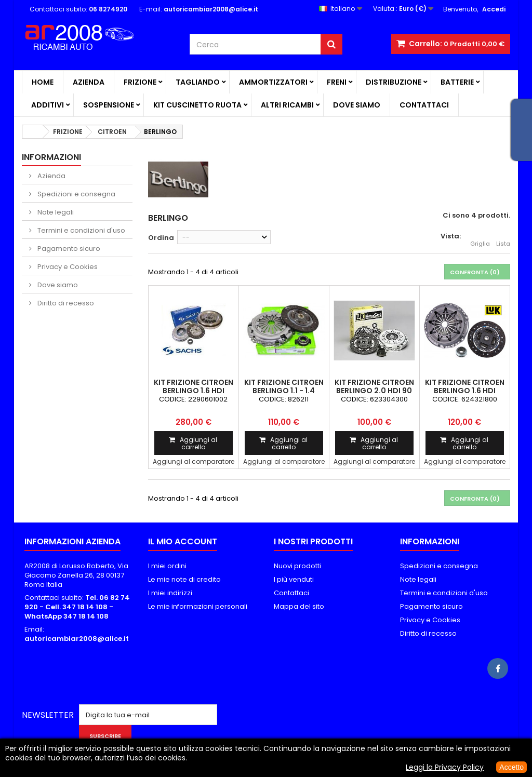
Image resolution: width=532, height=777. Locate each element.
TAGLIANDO (198, 82)
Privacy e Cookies (67, 267)
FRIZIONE (140, 82)
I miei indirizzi (170, 593)
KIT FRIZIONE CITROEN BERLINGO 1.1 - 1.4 (284, 386)
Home (43, 82)
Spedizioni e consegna (76, 194)
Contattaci (424, 105)
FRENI (337, 82)
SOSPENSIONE (109, 105)
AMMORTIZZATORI (273, 82)
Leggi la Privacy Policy (445, 767)
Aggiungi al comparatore (194, 461)
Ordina (161, 238)
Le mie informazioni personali (198, 606)
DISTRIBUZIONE (394, 82)
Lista (503, 238)
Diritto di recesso (65, 303)
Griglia (480, 238)
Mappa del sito (299, 606)
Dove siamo (357, 105)
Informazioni (51, 157)
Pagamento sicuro (68, 249)
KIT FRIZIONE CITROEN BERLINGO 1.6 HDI (194, 386)
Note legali (55, 212)
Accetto (511, 767)
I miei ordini (167, 566)
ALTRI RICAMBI (287, 105)
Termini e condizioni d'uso (81, 230)
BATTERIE (457, 82)
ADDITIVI (48, 105)
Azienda (89, 82)
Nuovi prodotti (297, 566)
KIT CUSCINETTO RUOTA (197, 105)
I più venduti (294, 579)
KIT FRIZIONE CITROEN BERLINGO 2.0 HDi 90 (374, 386)
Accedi (494, 9)
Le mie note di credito (184, 579)
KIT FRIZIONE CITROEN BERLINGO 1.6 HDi (465, 386)
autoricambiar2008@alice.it (77, 639)
